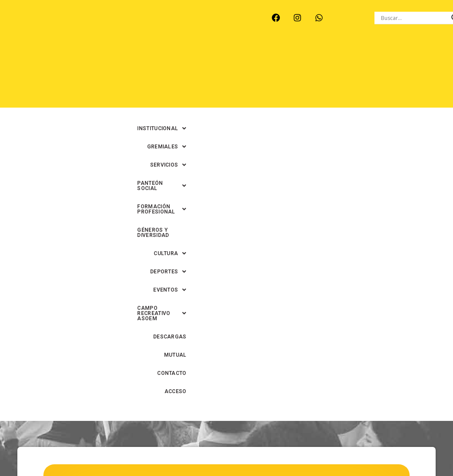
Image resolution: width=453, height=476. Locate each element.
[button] (164, 56)
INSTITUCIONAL (164, 56)
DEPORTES (341, 74)
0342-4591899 (230, 472)
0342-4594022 (373, 456)
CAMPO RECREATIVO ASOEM (193, 92)
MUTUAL (306, 92)
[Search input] (414, 18)
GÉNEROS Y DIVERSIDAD (233, 74)
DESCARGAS (265, 92)
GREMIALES (222, 56)
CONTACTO (345, 92)
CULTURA (294, 74)
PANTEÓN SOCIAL (332, 56)
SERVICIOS (273, 56)
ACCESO (348, 111)
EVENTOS (121, 92)
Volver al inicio (226, 400)
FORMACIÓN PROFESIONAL (148, 74)
